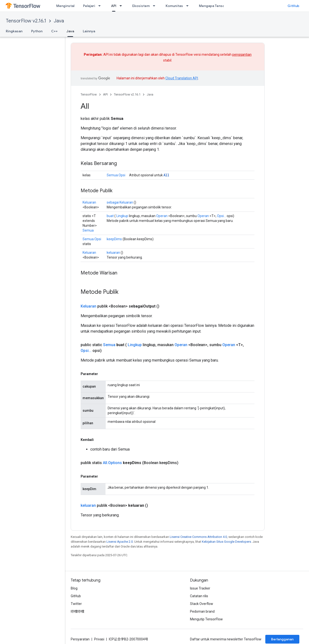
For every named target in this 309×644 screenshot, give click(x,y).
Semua (88, 230)
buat (110, 216)
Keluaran (89, 202)
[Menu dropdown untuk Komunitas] (189, 6)
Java (59, 21)
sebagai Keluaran (120, 202)
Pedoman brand (202, 611)
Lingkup (122, 216)
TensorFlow (89, 94)
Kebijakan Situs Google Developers (226, 542)
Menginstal (65, 6)
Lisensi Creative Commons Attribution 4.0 (198, 537)
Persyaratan (80, 639)
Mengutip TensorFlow (206, 619)
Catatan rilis (199, 596)
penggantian (242, 55)
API (105, 94)
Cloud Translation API (182, 78)
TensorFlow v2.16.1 (26, 21)
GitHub (293, 6)
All (166, 175)
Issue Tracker (200, 588)
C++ (54, 31)
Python (37, 31)
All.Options (112, 463)
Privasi (99, 639)
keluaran (113, 253)
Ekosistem (141, 6)
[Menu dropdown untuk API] (122, 6)
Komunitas (174, 6)
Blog (74, 588)
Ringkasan (14, 31)
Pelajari (89, 6)
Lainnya (89, 31)
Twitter (76, 604)
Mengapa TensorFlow (216, 6)
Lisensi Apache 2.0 (120, 542)
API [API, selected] (114, 6)
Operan (162, 216)
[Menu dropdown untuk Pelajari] (101, 6)
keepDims (114, 239)
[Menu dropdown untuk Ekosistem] (155, 6)
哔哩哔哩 (77, 611)
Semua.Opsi (116, 175)
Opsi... (221, 216)
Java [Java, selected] (70, 31)
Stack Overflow (202, 604)
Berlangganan (282, 639)
